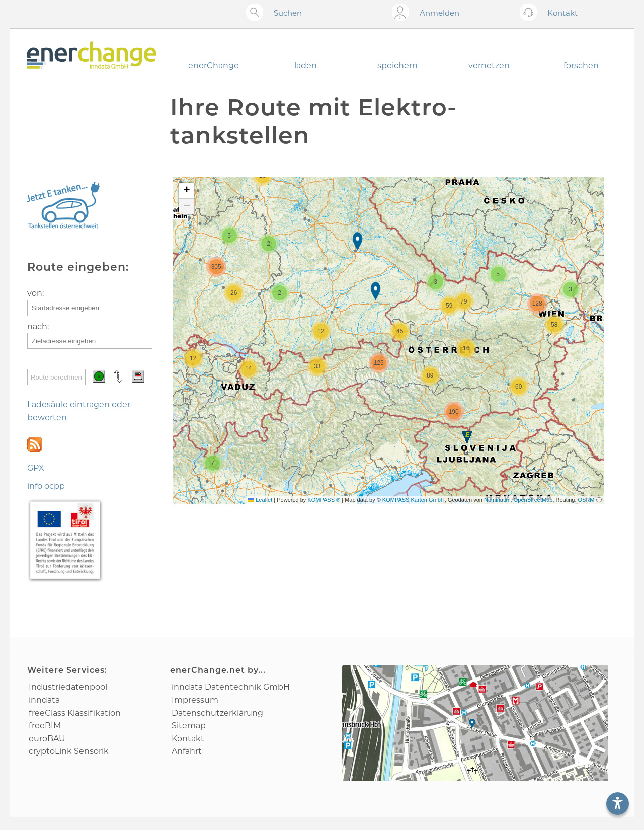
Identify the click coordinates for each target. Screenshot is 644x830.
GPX (36, 468)
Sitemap (189, 726)
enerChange (214, 66)
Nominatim (497, 500)
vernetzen (489, 66)
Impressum (195, 700)
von (35, 293)
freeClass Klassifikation (75, 713)
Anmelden (439, 13)
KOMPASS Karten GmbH (414, 500)
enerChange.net (208, 670)
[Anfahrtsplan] (475, 723)
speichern (397, 66)
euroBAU (47, 739)
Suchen (288, 13)
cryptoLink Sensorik (69, 751)
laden (306, 66)
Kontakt (188, 739)
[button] (467, 437)
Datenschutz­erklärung (217, 713)
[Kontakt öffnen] (531, 13)
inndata (44, 700)
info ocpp (46, 486)
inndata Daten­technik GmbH (231, 687)
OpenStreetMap (533, 500)
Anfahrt (187, 751)
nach (37, 326)
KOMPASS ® (324, 500)
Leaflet (260, 500)
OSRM (586, 500)
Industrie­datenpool (68, 687)
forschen (581, 66)
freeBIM (45, 726)
